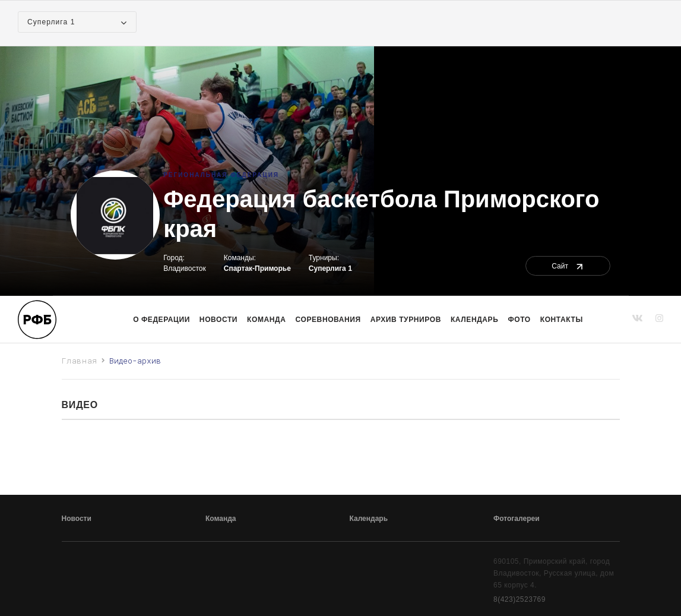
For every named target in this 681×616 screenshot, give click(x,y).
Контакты (562, 320)
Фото (519, 320)
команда (266, 320)
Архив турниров (406, 320)
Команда (221, 519)
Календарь (474, 320)
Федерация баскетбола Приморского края (381, 214)
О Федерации (161, 320)
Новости (218, 320)
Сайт (568, 266)
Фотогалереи (517, 519)
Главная (80, 361)
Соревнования (328, 320)
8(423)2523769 (520, 599)
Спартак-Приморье (257, 268)
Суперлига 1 (330, 268)
